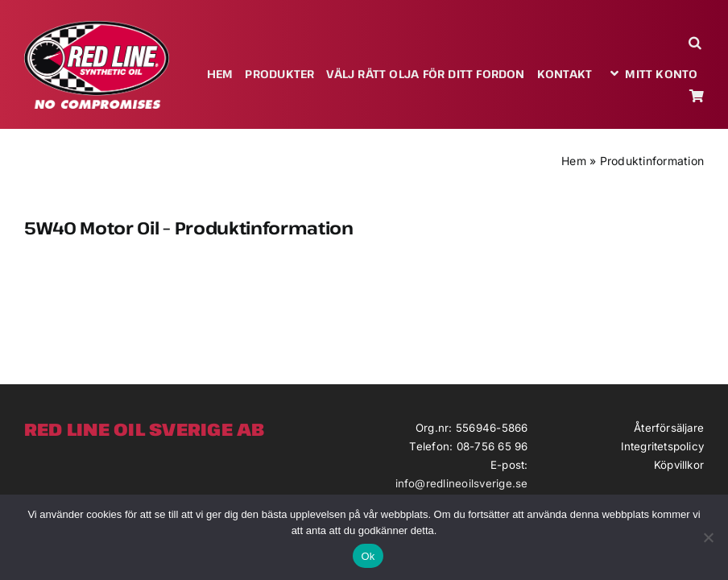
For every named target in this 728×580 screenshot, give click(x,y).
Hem (574, 161)
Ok (368, 556)
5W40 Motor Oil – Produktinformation (189, 228)
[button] (696, 42)
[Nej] (708, 537)
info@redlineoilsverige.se (462, 483)
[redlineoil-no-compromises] (97, 27)
